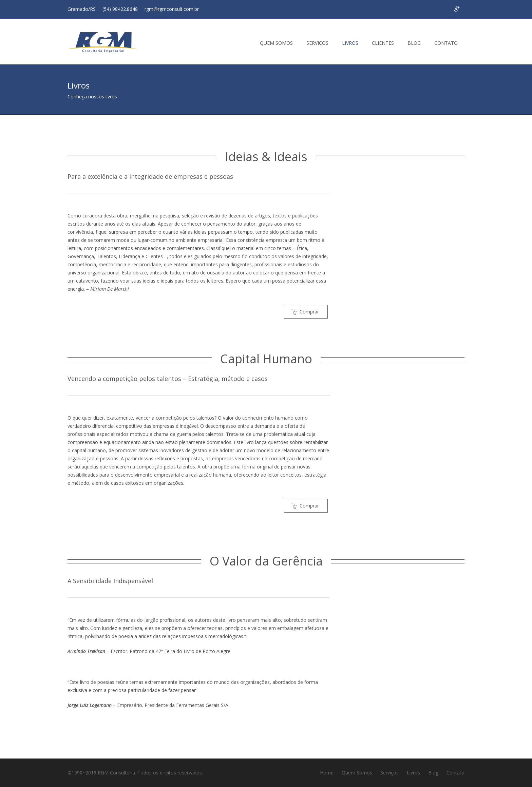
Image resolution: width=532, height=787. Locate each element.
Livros (413, 773)
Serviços (389, 773)
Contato (455, 773)
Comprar (305, 312)
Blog (433, 773)
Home (327, 773)
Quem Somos (357, 773)
